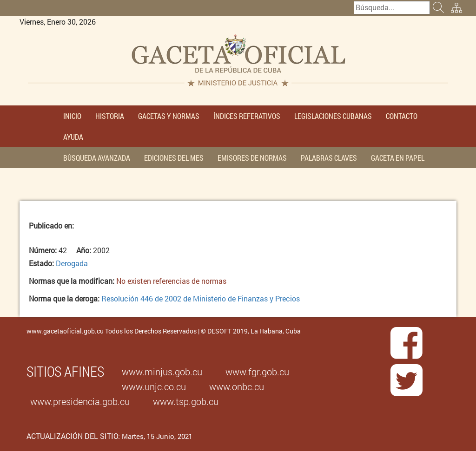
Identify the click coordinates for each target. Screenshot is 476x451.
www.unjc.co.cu (154, 386)
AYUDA (73, 137)
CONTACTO (402, 116)
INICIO (72, 116)
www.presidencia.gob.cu (80, 401)
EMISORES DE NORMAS (252, 158)
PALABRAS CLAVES (329, 158)
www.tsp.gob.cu (186, 401)
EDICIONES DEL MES (174, 158)
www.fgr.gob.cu (257, 372)
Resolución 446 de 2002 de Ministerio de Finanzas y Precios (201, 298)
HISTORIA (110, 116)
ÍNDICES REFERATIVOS (247, 116)
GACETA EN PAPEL (398, 158)
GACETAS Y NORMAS (169, 116)
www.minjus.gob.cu (162, 372)
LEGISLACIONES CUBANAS (333, 116)
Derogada (72, 263)
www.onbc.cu (237, 386)
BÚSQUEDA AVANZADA (97, 158)
